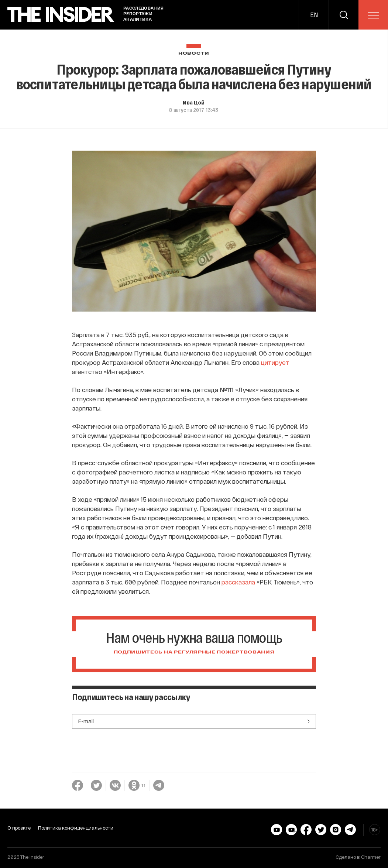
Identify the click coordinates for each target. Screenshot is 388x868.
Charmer (371, 857)
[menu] (373, 15)
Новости (194, 53)
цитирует (275, 362)
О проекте (19, 828)
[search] (344, 15)
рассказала (238, 582)
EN (314, 15)
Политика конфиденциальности (76, 828)
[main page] (61, 15)
